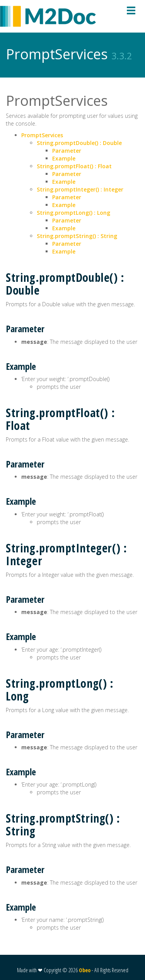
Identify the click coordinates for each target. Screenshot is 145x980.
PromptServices (42, 135)
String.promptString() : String (77, 236)
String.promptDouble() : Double (79, 143)
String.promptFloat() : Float (74, 166)
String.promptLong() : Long (73, 213)
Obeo (85, 970)
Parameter (67, 151)
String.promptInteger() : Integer (80, 189)
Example (64, 158)
